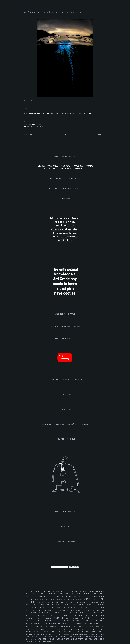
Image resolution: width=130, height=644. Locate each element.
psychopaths (36, 624)
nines (87, 618)
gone (82, 608)
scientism (43, 627)
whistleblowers (44, 642)
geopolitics (43, 608)
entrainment (94, 602)
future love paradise (84, 605)
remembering (82, 624)
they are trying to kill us (70, 632)
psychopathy (54, 624)
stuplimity (56, 629)
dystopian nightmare (74, 602)
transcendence (80, 634)
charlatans (45, 596)
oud (41, 621)
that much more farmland (61, 114)
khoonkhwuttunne (53, 613)
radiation (68, 624)
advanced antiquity (56, 591)
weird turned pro (68, 639)
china (69, 596)
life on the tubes (75, 613)
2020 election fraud (65, 314)
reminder (94, 624)
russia (31, 627)
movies (49, 618)
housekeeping (65, 409)
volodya (81, 637)
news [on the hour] (65, 339)
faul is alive (54, 605)
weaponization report (65, 156)
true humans (97, 634)
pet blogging (64, 621)
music (77, 618)
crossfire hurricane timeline (65, 327)
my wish (65, 527)
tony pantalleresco (60, 634)
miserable (81, 114)
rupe (102, 624)
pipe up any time (32, 121)
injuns (72, 610)
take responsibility (78, 629)
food (66, 605)
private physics (94, 621)
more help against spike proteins (65, 188)
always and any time (65, 542)
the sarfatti (44, 632)
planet (78, 621)
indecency (60, 610)
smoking (100, 627)
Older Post (101, 135)
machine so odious (92, 615)
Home (65, 135)
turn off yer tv (35, 637)
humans (49, 610)
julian (34, 613)
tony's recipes (65, 394)
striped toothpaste (38, 629)
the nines (65, 3)
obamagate (32, 621)
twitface (49, 637)
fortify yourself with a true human (65, 380)
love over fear (68, 615)
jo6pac (101, 610)
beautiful (70, 594)
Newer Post (29, 135)
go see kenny (65, 199)
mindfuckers (35, 618)
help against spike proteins (65, 179)
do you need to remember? (65, 512)
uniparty (72, 637)
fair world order (36, 605)
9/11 (41, 592)
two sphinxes (61, 637)
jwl (40, 613)
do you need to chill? (65, 439)
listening (49, 615)
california (38, 125)
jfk (95, 610)
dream (56, 602)
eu (103, 602)
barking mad (46, 594)
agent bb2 (74, 592)
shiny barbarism (64, 627)
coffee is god (83, 596)
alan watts (86, 592)
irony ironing (84, 610)
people (49, 621)
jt (28, 613)
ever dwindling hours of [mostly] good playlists (65, 424)
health (40, 610)
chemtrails (58, 596)
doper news (45, 602)
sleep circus (87, 627)
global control (65, 608)
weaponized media (46, 639)
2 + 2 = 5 (32, 592)
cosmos (40, 599)
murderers (63, 618)
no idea (99, 618)
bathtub (59, 594)
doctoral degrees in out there (64, 599)
